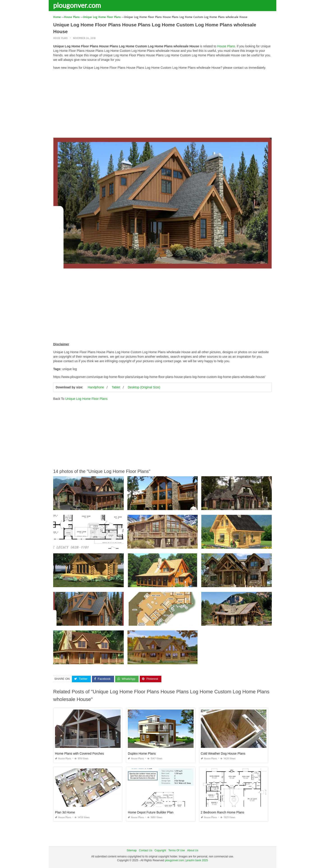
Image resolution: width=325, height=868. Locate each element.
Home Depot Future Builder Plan (151, 812)
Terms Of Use (177, 850)
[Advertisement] (162, 105)
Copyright (160, 850)
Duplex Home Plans (142, 753)
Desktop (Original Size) (144, 387)
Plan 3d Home (65, 812)
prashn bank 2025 (197, 860)
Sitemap (132, 850)
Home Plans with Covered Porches (79, 753)
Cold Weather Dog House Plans (223, 753)
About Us (193, 850)
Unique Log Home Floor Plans (86, 399)
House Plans (60, 38)
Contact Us (145, 850)
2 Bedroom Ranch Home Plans (223, 812)
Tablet (116, 387)
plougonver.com (77, 5)
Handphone (96, 387)
